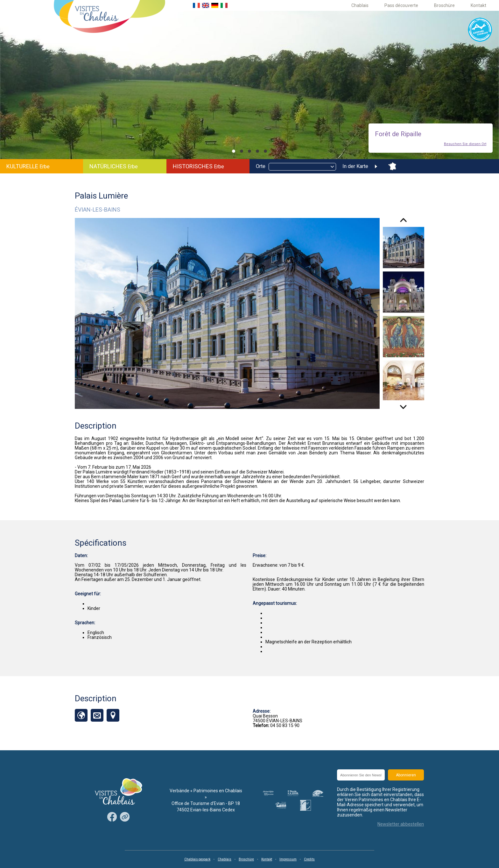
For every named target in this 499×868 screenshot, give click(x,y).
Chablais (360, 5)
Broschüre (444, 5)
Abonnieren (406, 775)
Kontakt (478, 5)
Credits (309, 859)
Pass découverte (401, 5)
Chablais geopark (197, 859)
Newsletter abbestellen (401, 824)
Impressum (288, 859)
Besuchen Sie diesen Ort (465, 144)
